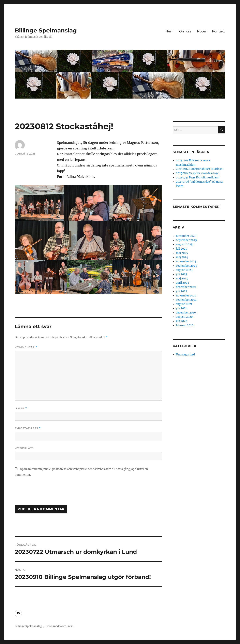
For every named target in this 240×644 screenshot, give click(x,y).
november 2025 (186, 236)
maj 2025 (182, 253)
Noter (202, 31)
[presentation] (46, 493)
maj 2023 (182, 279)
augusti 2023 (184, 270)
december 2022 (186, 287)
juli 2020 (182, 321)
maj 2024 (182, 257)
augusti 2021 (184, 304)
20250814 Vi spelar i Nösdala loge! (198, 173)
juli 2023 (181, 274)
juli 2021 (181, 308)
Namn (21, 408)
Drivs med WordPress (60, 626)
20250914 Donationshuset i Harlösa (199, 169)
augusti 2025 (184, 244)
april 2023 (182, 283)
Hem (169, 31)
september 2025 (186, 240)
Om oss (185, 31)
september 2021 (186, 300)
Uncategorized (185, 355)
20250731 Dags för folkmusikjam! (198, 178)
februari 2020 (185, 325)
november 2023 (186, 261)
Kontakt (219, 31)
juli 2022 (182, 291)
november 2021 (186, 296)
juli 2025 (182, 249)
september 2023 (186, 266)
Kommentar (26, 347)
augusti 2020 (184, 317)
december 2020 (186, 313)
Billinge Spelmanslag (46, 30)
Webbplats (24, 448)
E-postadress (28, 428)
